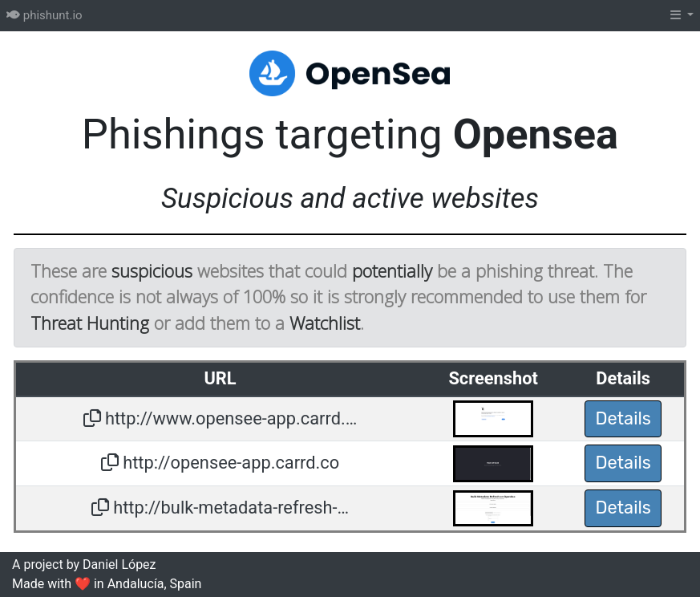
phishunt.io (45, 15)
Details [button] (623, 418)
